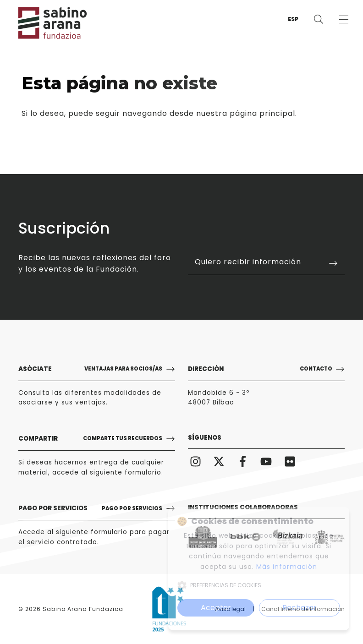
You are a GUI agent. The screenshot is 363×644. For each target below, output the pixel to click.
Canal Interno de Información (303, 609)
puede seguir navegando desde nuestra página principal (182, 113)
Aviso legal (230, 609)
